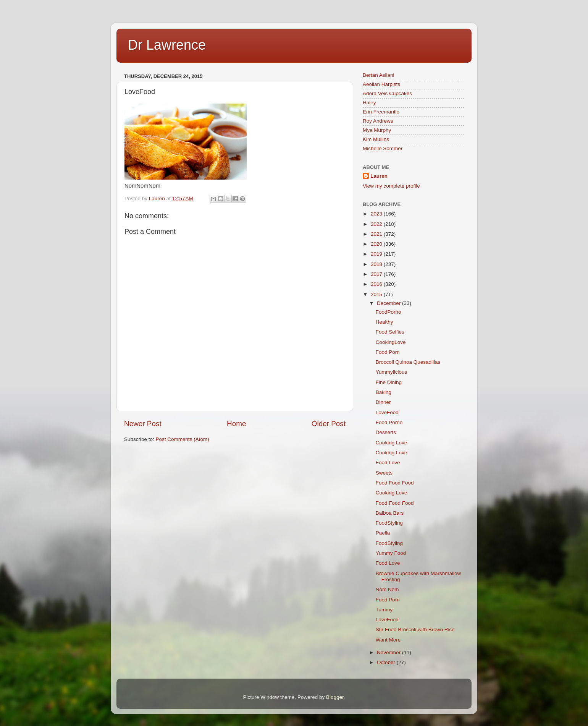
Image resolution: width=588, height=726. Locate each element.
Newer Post (143, 424)
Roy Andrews (378, 121)
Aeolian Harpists (381, 84)
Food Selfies (390, 332)
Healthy (384, 322)
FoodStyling (389, 523)
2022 (377, 224)
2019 (377, 254)
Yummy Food (391, 553)
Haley (369, 103)
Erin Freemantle (381, 112)
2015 (377, 294)
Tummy (384, 610)
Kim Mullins (376, 139)
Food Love (388, 463)
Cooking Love (392, 443)
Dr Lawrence (167, 45)
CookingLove (391, 342)
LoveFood (387, 412)
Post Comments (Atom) (183, 439)
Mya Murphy (377, 130)
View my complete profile (391, 186)
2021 (377, 234)
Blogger (335, 697)
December (389, 303)
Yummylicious (392, 372)
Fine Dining (389, 382)
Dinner (383, 402)
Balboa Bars (390, 513)
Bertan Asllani (379, 75)
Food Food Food (395, 483)
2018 (377, 264)
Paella (383, 533)
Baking (384, 392)
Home (236, 424)
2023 (377, 214)
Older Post (329, 424)
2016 (377, 284)
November (389, 652)
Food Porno (389, 422)
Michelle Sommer (383, 148)
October (387, 662)
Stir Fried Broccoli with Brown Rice (415, 630)
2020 (377, 244)
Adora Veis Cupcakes (387, 93)
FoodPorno (388, 312)
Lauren (379, 176)
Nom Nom (387, 589)
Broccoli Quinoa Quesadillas (408, 362)
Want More (388, 640)
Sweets (384, 473)
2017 (377, 274)
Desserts (386, 432)
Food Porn (388, 352)
